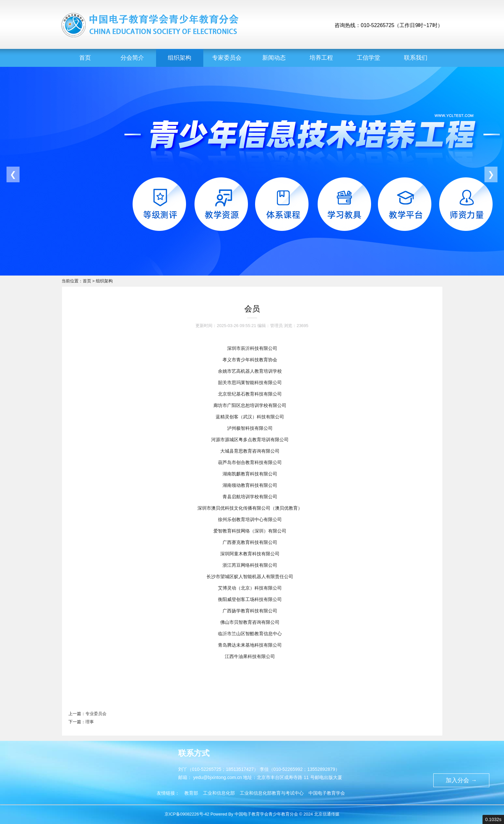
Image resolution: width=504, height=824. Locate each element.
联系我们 (416, 58)
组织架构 (180, 58)
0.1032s (493, 819)
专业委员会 (96, 714)
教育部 (191, 793)
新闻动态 (274, 58)
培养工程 (321, 58)
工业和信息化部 (219, 793)
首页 (85, 58)
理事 (90, 722)
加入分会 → (461, 780)
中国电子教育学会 (327, 793)
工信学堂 (368, 58)
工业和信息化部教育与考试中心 (272, 793)
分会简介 (132, 58)
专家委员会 (227, 58)
